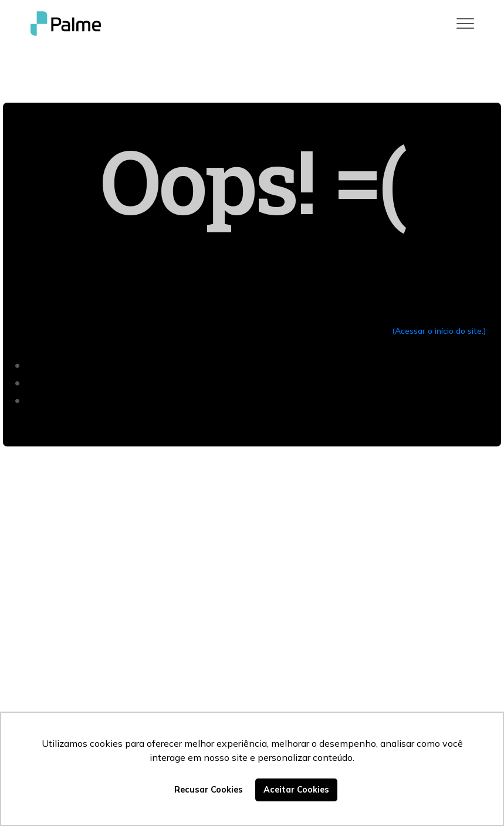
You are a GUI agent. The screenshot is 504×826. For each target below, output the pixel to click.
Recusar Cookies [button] (209, 790)
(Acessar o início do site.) (439, 331)
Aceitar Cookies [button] (296, 790)
